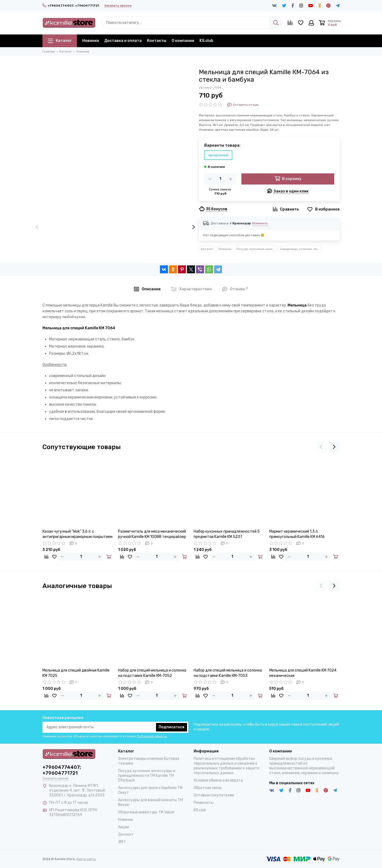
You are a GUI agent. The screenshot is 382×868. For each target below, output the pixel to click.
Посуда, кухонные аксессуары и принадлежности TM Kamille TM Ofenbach (257, 249)
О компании (183, 41)
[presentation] (37, 227)
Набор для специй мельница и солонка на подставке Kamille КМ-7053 (228, 673)
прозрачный (218, 155)
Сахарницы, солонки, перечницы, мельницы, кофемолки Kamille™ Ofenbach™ (300, 249)
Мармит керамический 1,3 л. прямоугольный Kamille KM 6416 (297, 534)
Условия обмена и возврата (218, 780)
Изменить (260, 223)
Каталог (60, 41)
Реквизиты (204, 803)
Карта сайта (86, 859)
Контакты (157, 41)
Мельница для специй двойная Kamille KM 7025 (76, 673)
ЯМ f (122, 842)
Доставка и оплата (123, 41)
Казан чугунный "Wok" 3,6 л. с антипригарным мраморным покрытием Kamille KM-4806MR (77, 534)
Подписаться (172, 727)
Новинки (91, 41)
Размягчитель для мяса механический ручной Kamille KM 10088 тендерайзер (152, 534)
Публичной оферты (152, 736)
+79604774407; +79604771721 (71, 6)
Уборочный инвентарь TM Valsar (146, 812)
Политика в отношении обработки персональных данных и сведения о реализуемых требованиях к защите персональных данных (227, 766)
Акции (123, 827)
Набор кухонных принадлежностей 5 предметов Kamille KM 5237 (227, 534)
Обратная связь (208, 788)
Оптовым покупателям (214, 795)
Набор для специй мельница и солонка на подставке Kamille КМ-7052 (152, 673)
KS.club (206, 41)
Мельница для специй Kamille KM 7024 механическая (303, 673)
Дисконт (126, 834)
